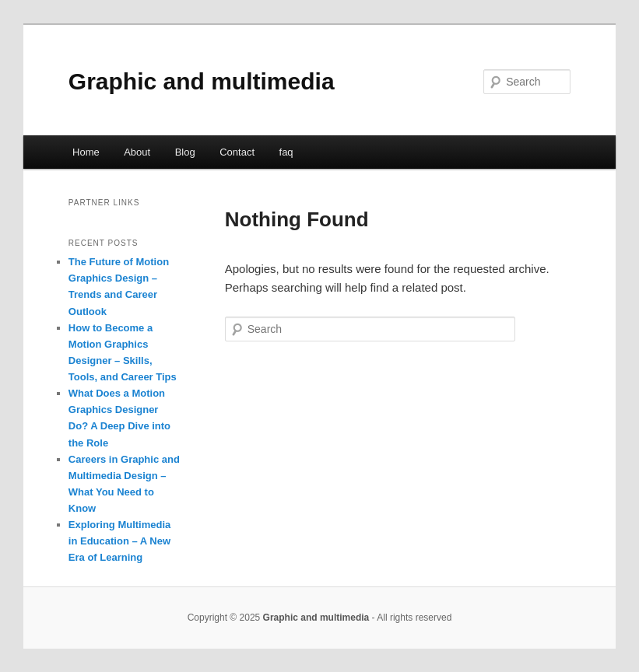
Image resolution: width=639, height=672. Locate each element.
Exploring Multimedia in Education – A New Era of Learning (119, 541)
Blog (185, 152)
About (137, 152)
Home (86, 152)
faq (286, 152)
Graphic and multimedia (202, 81)
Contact (237, 152)
